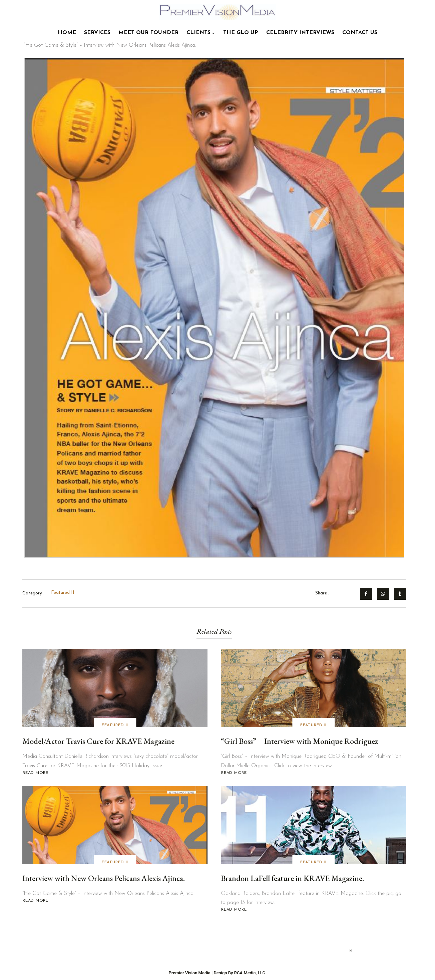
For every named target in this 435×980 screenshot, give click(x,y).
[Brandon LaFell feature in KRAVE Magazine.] (313, 826)
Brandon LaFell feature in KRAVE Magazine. (293, 879)
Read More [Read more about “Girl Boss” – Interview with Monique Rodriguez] (234, 774)
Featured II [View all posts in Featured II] (115, 726)
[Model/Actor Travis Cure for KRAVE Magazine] (115, 689)
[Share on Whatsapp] (383, 594)
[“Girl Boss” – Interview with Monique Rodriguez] (313, 689)
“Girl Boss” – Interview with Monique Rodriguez (300, 742)
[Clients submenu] (213, 33)
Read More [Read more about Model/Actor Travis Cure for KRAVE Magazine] (36, 774)
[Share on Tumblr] (400, 594)
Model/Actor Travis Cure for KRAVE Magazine (98, 742)
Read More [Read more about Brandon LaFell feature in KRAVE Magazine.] (234, 911)
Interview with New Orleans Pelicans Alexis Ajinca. (104, 879)
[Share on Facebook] (366, 594)
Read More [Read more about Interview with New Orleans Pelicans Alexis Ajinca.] (35, 902)
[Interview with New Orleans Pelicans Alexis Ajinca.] (115, 826)
